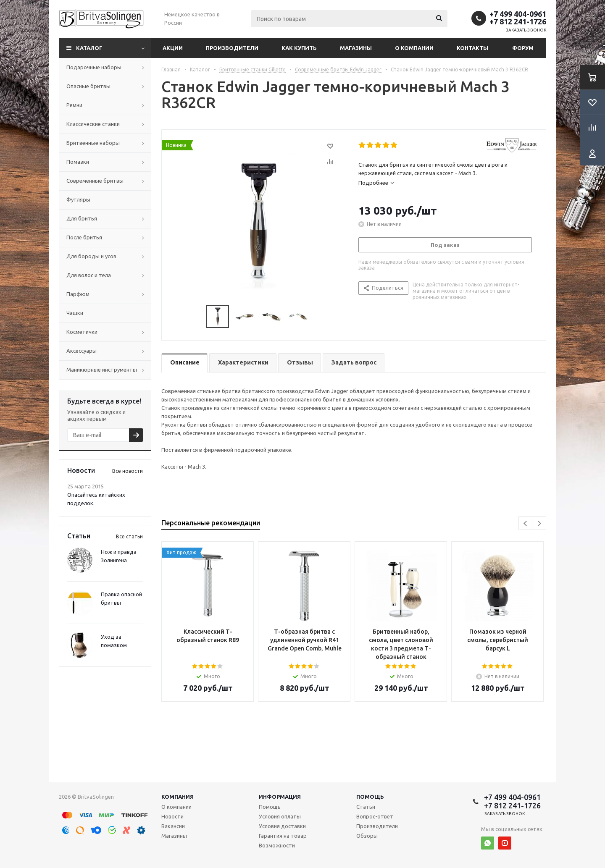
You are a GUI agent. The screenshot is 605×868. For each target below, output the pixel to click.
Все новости (128, 471)
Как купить (299, 48)
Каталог (89, 48)
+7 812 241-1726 (518, 21)
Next (539, 523)
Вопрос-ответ (375, 816)
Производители (232, 48)
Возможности (277, 845)
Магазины (356, 48)
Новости (172, 816)
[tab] (448, 183)
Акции (173, 48)
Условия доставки (282, 826)
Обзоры (367, 836)
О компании (414, 48)
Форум (523, 48)
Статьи (366, 807)
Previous (526, 523)
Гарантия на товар (283, 836)
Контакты (472, 48)
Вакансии (173, 826)
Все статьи (129, 536)
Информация (280, 797)
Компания (178, 797)
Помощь (370, 797)
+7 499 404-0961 (518, 14)
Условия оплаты (280, 816)
